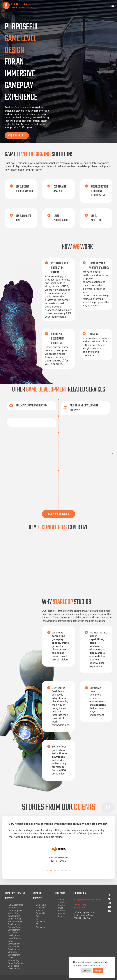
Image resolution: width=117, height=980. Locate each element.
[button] (48, 871)
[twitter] (103, 899)
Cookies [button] (86, 971)
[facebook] (103, 895)
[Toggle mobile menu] (113, 6)
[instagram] (103, 903)
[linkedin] (103, 911)
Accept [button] (98, 971)
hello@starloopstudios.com (87, 900)
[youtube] (103, 907)
